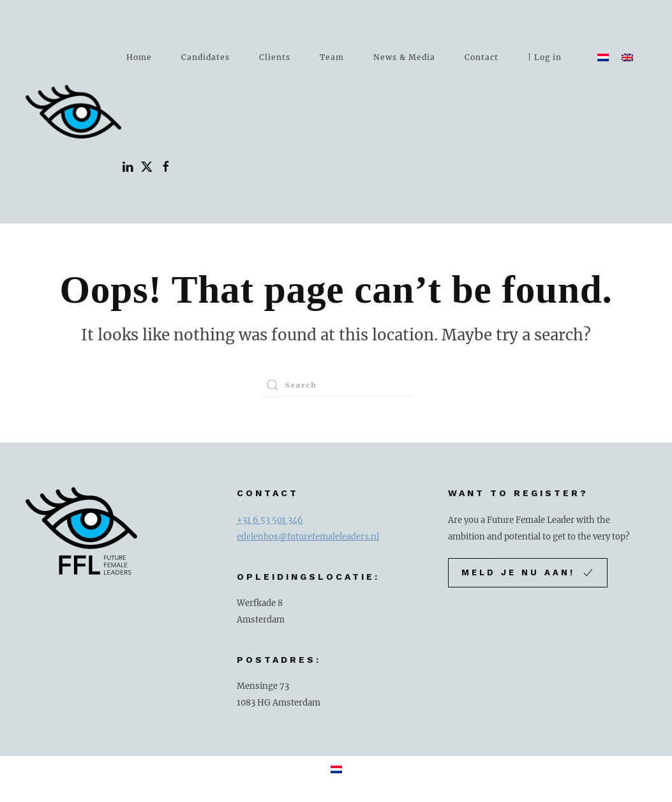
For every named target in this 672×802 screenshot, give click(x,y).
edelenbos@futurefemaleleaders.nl (308, 537)
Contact (482, 57)
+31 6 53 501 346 (270, 520)
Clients (275, 57)
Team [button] (332, 57)
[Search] (336, 385)
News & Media (404, 57)
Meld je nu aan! (528, 573)
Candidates (205, 57)
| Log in (545, 57)
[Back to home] (73, 112)
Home (139, 57)
